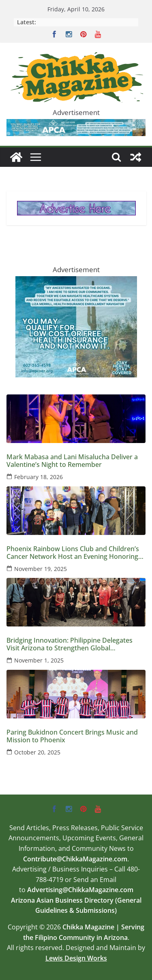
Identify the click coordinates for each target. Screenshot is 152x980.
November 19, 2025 (41, 569)
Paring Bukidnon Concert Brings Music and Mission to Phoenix (72, 736)
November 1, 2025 (39, 660)
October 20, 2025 (37, 752)
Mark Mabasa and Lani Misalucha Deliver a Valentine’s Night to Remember (72, 461)
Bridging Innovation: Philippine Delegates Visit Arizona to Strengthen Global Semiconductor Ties (70, 644)
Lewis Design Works (76, 958)
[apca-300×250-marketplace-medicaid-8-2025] (76, 282)
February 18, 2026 (39, 477)
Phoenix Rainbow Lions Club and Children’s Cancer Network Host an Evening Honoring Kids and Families (73, 553)
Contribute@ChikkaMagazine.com (75, 859)
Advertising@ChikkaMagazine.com (80, 890)
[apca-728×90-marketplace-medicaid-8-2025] (76, 125)
